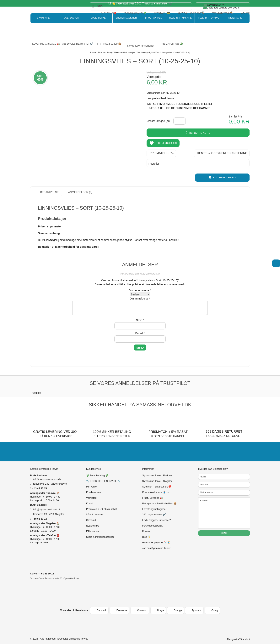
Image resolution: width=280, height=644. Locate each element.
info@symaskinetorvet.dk (47, 505)
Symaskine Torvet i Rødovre (157, 471)
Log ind (245, 13)
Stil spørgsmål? (224, 173)
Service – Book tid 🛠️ (191, 13)
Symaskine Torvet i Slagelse (157, 476)
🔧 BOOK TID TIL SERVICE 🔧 (103, 476)
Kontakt (90, 499)
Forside (93, 52)
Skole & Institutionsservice (100, 532)
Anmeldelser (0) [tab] (80, 187)
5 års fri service (94, 510)
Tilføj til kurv (199, 133)
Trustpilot (153, 163)
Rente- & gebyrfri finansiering (222, 152)
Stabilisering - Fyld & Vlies (148, 52)
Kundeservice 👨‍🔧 (222, 13)
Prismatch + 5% (162, 152)
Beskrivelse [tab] (49, 187)
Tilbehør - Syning (105, 52)
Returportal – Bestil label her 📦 (159, 499)
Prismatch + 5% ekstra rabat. (102, 504)
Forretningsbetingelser (154, 504)
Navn (140, 316)
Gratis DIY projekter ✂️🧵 (156, 538)
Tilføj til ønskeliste (163, 143)
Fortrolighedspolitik (152, 521)
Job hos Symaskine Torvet (156, 544)
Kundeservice (94, 488)
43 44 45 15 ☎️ (108, 13)
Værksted (91, 493)
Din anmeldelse (140, 294)
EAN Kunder (93, 527)
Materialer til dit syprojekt (125, 52)
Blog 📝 (146, 532)
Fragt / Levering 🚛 (153, 493)
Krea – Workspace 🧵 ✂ (155, 488)
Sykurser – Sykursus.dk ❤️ (157, 482)
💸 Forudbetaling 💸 (97, 471)
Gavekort (91, 516)
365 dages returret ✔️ (154, 510)
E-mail (140, 329)
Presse (146, 527)
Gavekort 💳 (162, 13)
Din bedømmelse (140, 286)
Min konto (92, 482)
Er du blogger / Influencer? (156, 516)
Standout (245, 635)
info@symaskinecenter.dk (47, 475)
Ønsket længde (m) (158, 121)
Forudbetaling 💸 (135, 13)
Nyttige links (93, 521)
